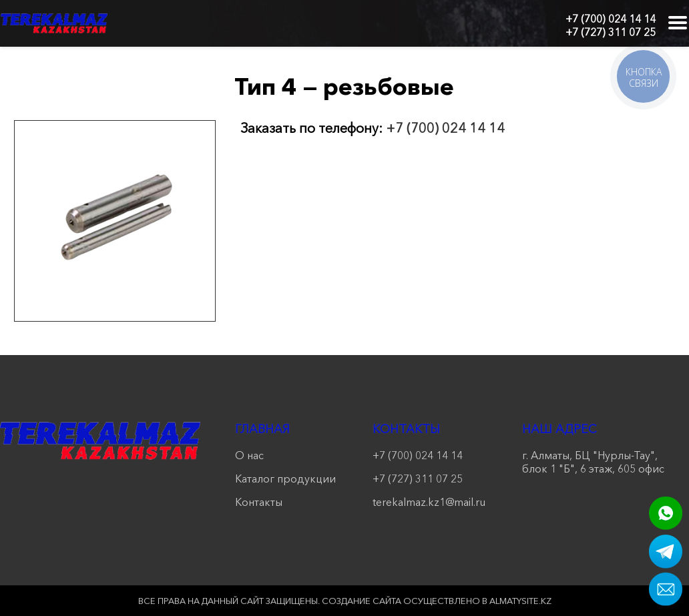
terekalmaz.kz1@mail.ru (429, 502)
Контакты (259, 502)
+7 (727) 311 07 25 (611, 32)
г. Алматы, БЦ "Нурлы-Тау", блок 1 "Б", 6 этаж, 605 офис (593, 462)
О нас (249, 455)
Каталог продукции (285, 479)
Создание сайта (362, 601)
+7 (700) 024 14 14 (611, 19)
